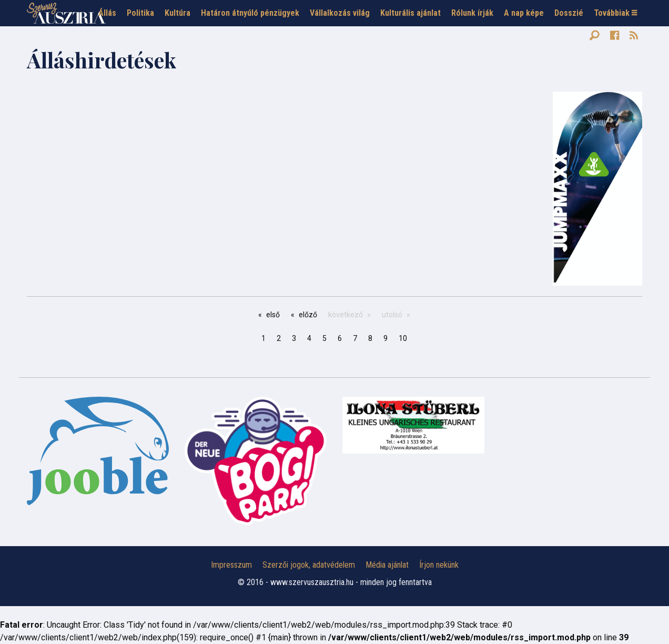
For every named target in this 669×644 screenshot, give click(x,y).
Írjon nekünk (439, 565)
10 (403, 338)
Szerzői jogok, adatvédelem (309, 565)
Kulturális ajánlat (410, 13)
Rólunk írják (472, 13)
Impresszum (231, 565)
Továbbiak (615, 13)
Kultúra (178, 13)
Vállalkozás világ (340, 13)
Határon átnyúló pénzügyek (250, 13)
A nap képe (524, 13)
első (273, 315)
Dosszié (569, 13)
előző (308, 315)
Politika (140, 13)
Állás (107, 13)
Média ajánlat (387, 565)
